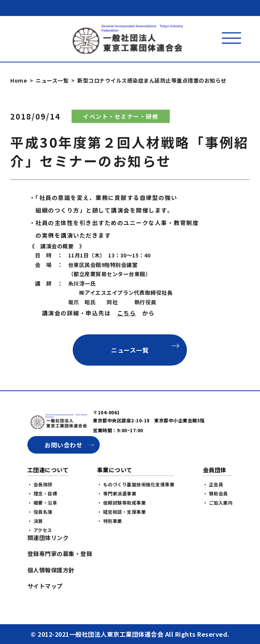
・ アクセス (40, 530)
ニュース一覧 (52, 80)
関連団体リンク (48, 538)
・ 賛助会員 (215, 493)
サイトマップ (45, 586)
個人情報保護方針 (51, 570)
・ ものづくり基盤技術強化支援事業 (136, 484)
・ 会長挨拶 (40, 484)
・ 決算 (35, 521)
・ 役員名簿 (40, 512)
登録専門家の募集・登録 (60, 554)
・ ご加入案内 (218, 503)
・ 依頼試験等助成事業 (122, 503)
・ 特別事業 (110, 521)
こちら (127, 313)
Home (19, 80)
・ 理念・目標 (42, 493)
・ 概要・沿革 (42, 503)
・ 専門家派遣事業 (117, 493)
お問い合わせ (63, 445)
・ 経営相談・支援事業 (122, 512)
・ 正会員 (213, 484)
